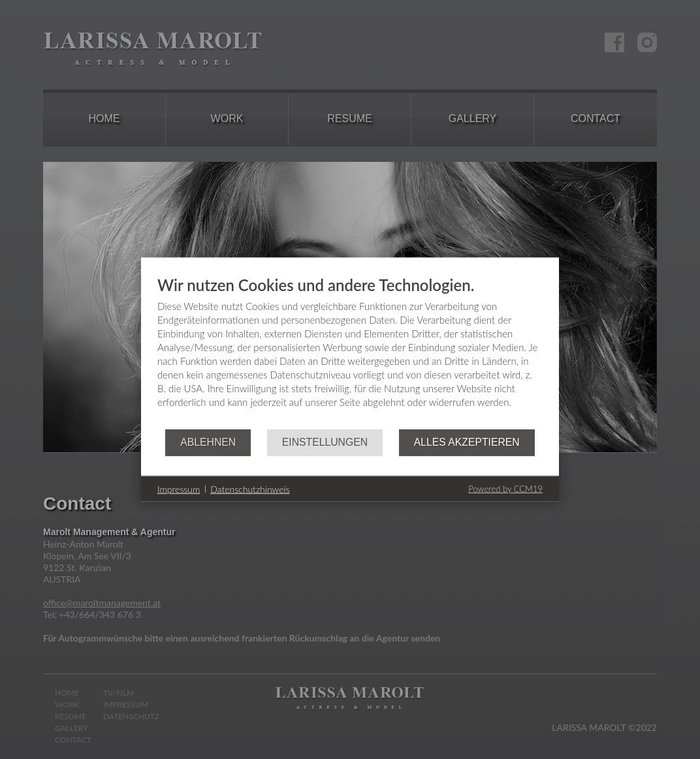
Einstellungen (325, 442)
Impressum (179, 488)
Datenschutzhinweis (250, 488)
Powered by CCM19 (505, 489)
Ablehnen (208, 442)
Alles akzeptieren (467, 442)
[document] (350, 352)
